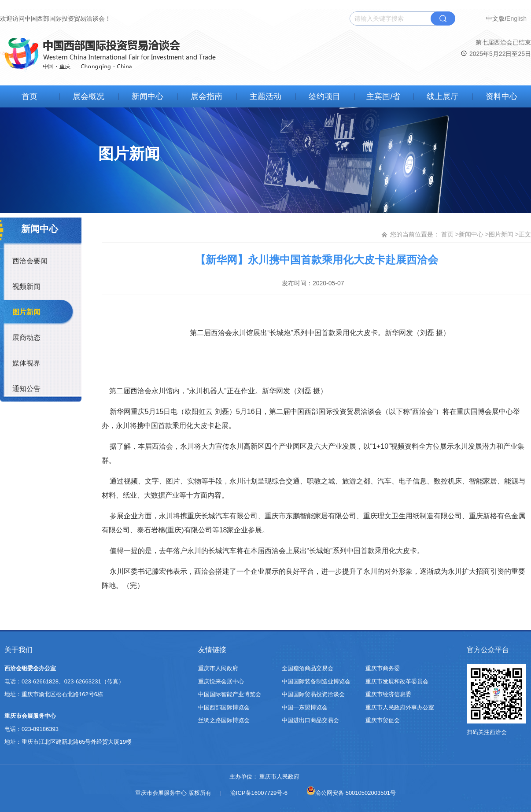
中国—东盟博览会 (305, 707)
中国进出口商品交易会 (310, 720)
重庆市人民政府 (218, 668)
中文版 (495, 18)
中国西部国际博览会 (224, 707)
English (516, 18)
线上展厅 (442, 96)
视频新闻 (26, 286)
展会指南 (206, 96)
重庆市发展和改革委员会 (397, 681)
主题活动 (265, 96)
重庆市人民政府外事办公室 (400, 707)
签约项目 (324, 96)
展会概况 (88, 96)
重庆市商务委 (383, 668)
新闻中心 (147, 96)
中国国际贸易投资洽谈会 (313, 694)
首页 (29, 96)
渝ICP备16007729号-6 (259, 793)
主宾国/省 (383, 96)
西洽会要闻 (30, 261)
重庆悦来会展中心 (221, 681)
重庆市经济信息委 (388, 694)
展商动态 (26, 338)
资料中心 (501, 96)
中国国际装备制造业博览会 (316, 681)
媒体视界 (26, 363)
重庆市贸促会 (383, 720)
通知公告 (26, 389)
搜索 (443, 18)
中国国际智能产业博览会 (230, 694)
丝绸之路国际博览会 (224, 720)
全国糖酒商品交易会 (308, 668)
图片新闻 (26, 312)
